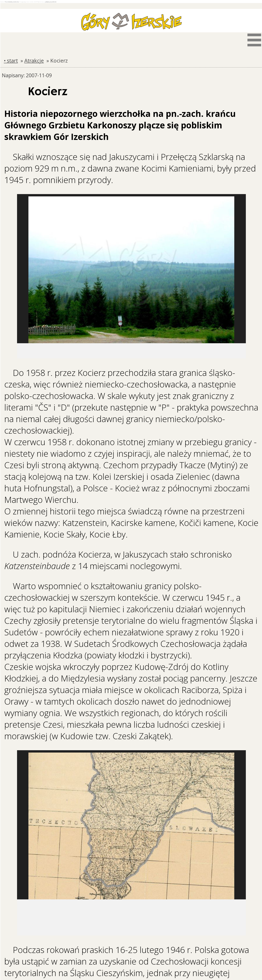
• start (11, 60)
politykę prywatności (51, 2)
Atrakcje (34, 60)
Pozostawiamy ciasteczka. (12, 2)
